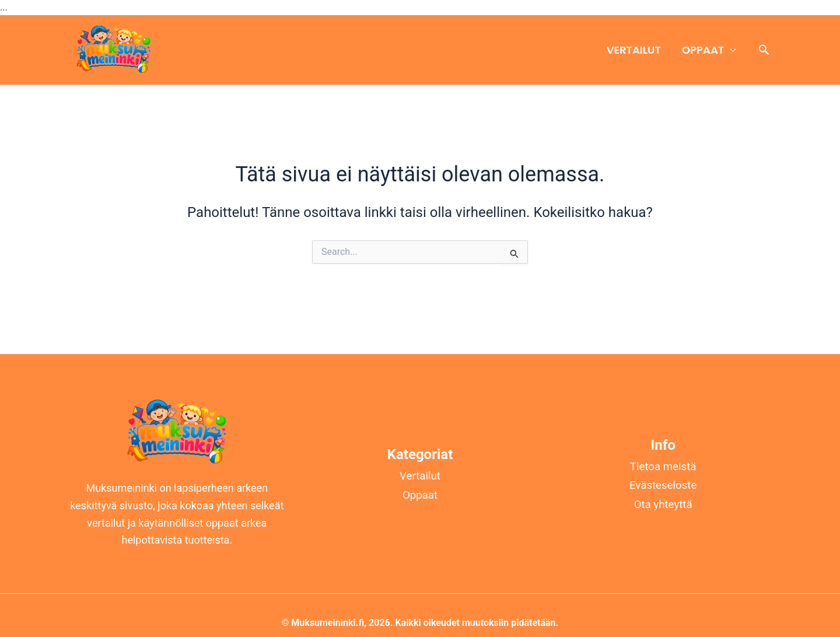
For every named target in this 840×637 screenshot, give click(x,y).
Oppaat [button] (709, 50)
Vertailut (634, 50)
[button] (730, 50)
